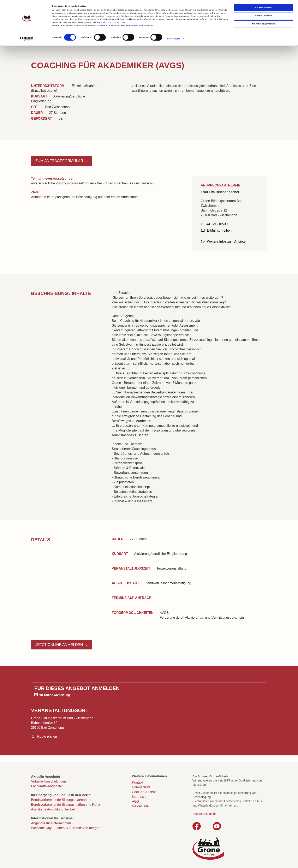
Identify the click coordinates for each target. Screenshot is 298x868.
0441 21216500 (216, 224)
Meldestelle (140, 806)
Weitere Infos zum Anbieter (227, 241)
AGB (136, 801)
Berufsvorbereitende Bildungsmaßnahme (61, 800)
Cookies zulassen (264, 8)
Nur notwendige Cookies (263, 25)
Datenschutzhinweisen (108, 27)
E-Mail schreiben (219, 230)
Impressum (136, 27)
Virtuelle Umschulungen (49, 781)
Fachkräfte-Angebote (46, 786)
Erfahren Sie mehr (204, 814)
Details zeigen (174, 40)
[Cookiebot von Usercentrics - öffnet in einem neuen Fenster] (27, 40)
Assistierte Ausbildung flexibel (53, 809)
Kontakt (138, 782)
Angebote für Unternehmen (51, 823)
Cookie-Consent (144, 792)
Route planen (47, 736)
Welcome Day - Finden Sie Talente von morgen (66, 828)
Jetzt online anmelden (60, 645)
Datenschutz (141, 787)
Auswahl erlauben (263, 17)
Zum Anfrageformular (60, 161)
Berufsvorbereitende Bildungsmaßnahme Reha (66, 805)
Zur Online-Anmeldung (54, 695)
